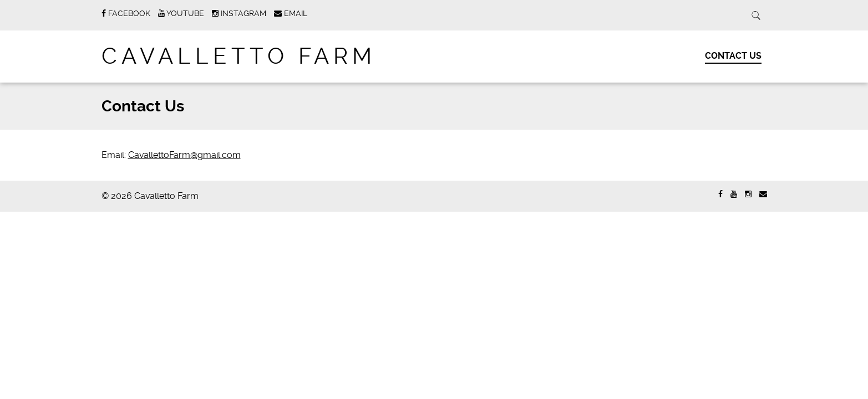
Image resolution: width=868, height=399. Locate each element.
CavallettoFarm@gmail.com (184, 155)
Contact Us (733, 56)
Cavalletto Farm (239, 56)
